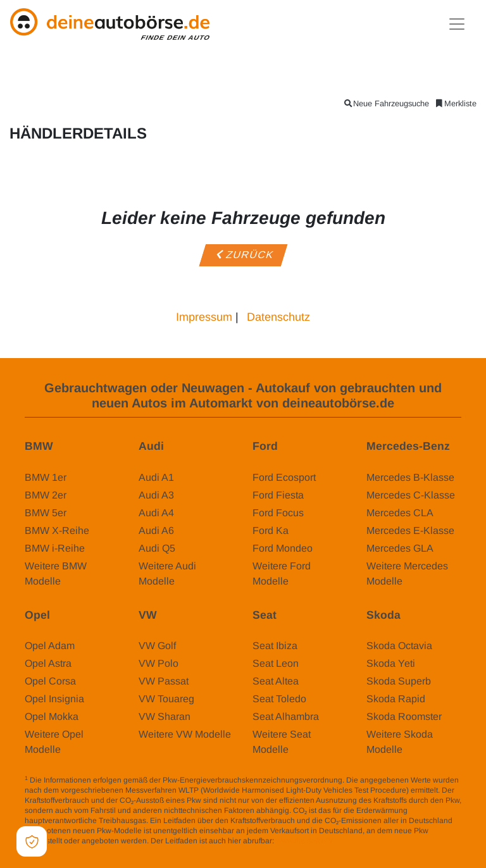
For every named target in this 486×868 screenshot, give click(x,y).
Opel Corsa (50, 681)
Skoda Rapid (396, 699)
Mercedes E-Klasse (410, 530)
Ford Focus (278, 513)
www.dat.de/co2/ (304, 841)
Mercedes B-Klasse (410, 477)
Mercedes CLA (400, 513)
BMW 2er (46, 495)
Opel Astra (48, 663)
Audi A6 (156, 530)
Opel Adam (50, 646)
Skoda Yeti (391, 663)
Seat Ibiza (275, 646)
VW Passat (164, 681)
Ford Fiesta (278, 495)
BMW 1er (46, 477)
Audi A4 (156, 513)
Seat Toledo (279, 699)
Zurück (243, 255)
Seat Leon (276, 663)
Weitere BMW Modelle (56, 573)
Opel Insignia (54, 699)
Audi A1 (156, 477)
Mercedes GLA (400, 548)
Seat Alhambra (286, 716)
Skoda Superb (399, 681)
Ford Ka (271, 530)
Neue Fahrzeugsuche (386, 103)
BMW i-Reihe (55, 548)
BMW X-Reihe (57, 530)
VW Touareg (166, 699)
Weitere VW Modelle (185, 734)
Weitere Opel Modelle (54, 742)
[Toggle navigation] (457, 24)
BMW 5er (46, 513)
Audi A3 (156, 495)
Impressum (204, 317)
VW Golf (157, 646)
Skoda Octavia (399, 646)
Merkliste (455, 103)
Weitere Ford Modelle (282, 573)
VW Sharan (165, 716)
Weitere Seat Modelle (282, 742)
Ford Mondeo (283, 548)
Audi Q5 (157, 548)
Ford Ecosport (284, 477)
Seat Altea (276, 681)
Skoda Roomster (404, 716)
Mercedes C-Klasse (411, 495)
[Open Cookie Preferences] (32, 841)
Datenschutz (278, 317)
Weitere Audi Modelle (167, 573)
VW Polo (159, 663)
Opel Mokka (52, 716)
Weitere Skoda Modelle (400, 742)
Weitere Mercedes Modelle (407, 573)
